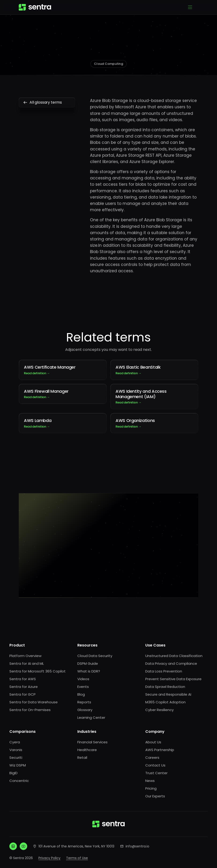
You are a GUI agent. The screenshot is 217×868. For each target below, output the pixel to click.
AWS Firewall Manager (63, 394)
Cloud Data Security (95, 656)
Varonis (16, 750)
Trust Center (156, 773)
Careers (152, 757)
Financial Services (92, 742)
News (150, 781)
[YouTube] (23, 846)
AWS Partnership (160, 750)
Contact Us (155, 765)
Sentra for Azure (24, 687)
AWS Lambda (63, 423)
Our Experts (155, 796)
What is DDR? (89, 671)
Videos (83, 679)
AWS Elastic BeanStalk (154, 370)
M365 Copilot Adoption (165, 702)
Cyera (15, 742)
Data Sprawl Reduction (165, 687)
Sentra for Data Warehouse (34, 702)
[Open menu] (190, 7)
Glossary (85, 710)
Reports (84, 702)
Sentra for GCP (22, 694)
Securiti (16, 757)
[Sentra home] (35, 7)
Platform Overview (25, 656)
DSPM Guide (88, 663)
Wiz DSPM (18, 765)
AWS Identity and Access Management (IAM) (154, 397)
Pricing (151, 788)
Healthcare (87, 750)
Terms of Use (77, 858)
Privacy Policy (49, 858)
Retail (82, 757)
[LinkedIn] (13, 846)
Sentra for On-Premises (30, 710)
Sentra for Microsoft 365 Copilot (37, 671)
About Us (153, 742)
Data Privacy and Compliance (171, 663)
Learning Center (91, 717)
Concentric (19, 781)
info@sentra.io (137, 846)
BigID (13, 773)
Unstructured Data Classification (174, 656)
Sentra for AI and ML (27, 663)
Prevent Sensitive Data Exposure (173, 679)
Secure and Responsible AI (168, 694)
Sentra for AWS (23, 679)
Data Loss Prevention (164, 671)
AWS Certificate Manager (63, 370)
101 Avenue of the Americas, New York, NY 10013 (76, 846)
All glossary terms (47, 102)
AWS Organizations (154, 423)
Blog (81, 694)
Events (83, 687)
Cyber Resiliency (159, 710)
